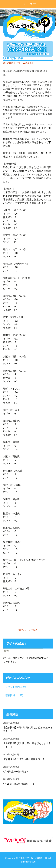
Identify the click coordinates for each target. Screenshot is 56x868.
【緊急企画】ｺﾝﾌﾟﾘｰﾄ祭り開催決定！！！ (25, 759)
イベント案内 (13, 687)
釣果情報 (29, 63)
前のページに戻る (28, 630)
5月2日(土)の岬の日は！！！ (18, 772)
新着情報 (10, 695)
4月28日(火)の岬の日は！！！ (19, 784)
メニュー (29, 4)
